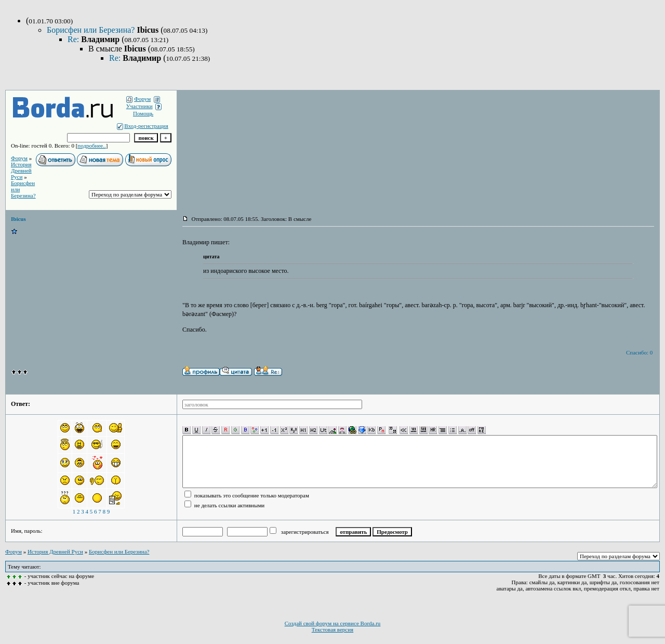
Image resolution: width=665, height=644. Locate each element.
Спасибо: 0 (639, 352)
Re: (74, 39)
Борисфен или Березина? (92, 30)
